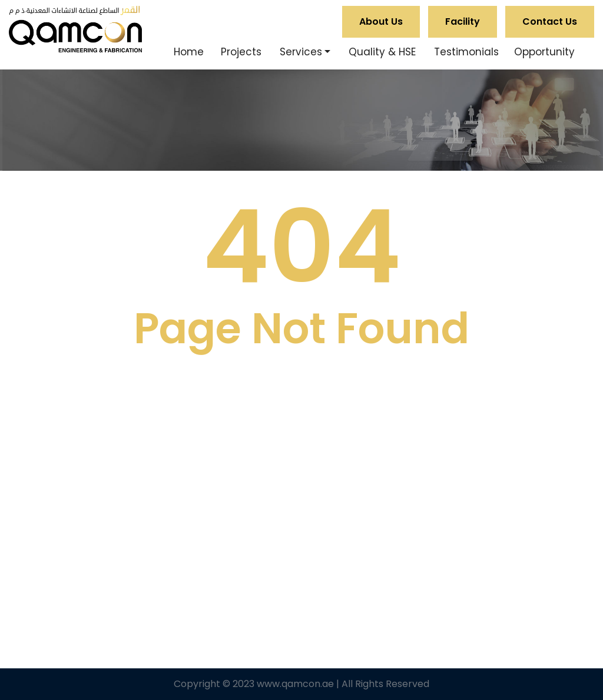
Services (301, 52)
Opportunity (544, 52)
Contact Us (550, 21)
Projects (241, 52)
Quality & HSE (382, 52)
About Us (381, 21)
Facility (463, 21)
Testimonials (466, 52)
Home (189, 52)
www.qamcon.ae (295, 684)
